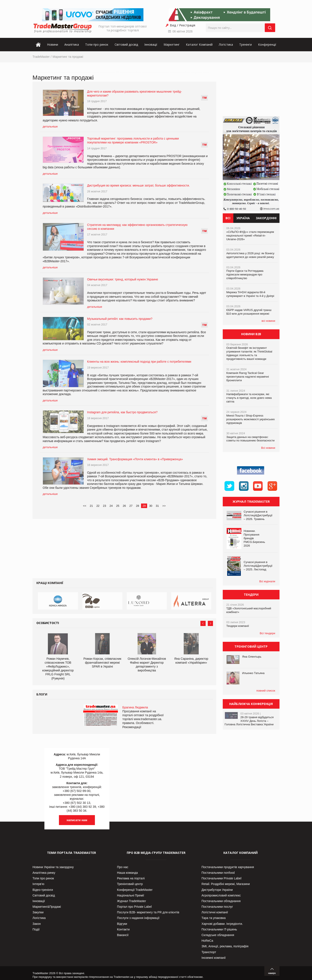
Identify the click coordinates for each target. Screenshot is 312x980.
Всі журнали (267, 581)
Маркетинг (172, 44)
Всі (228, 218)
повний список (266, 691)
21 (91, 506)
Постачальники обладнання (221, 901)
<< (85, 506)
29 (144, 506)
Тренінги (245, 44)
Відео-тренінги (43, 890)
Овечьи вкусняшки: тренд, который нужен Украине (123, 279)
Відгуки (122, 924)
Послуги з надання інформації (138, 918)
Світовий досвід (126, 44)
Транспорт (209, 952)
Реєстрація (187, 25)
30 (151, 506)
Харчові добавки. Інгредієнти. (222, 924)
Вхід (173, 25)
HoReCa (207, 941)
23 (104, 506)
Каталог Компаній (199, 44)
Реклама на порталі (131, 878)
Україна (243, 218)
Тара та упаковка (214, 918)
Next (210, 623)
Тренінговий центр (130, 884)
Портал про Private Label (134, 907)
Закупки (38, 912)
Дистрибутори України (217, 890)
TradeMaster (41, 57)
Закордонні (266, 218)
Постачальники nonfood (218, 873)
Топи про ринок (97, 44)
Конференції (267, 44)
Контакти (123, 929)
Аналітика (72, 44)
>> (164, 506)
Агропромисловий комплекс (221, 895)
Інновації (151, 44)
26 (124, 506)
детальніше (50, 126)
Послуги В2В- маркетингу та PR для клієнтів (148, 912)
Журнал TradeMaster (132, 901)
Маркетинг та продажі (68, 57)
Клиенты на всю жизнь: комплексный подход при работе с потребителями (139, 362)
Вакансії (123, 935)
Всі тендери (267, 633)
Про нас (123, 867)
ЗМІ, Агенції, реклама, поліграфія (225, 946)
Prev (203, 623)
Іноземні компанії (214, 958)
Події (36, 929)
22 (98, 506)
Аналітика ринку (44, 873)
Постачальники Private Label (221, 878)
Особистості (48, 623)
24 (111, 506)
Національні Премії (131, 895)
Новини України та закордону (53, 867)
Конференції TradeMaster (135, 890)
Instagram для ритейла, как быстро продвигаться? (122, 412)
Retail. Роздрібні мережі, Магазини (226, 884)
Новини (53, 44)
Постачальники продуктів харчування (228, 867)
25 (118, 506)
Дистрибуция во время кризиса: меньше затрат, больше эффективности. (138, 185)
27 (131, 506)
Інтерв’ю (38, 884)
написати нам (77, 820)
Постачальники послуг (217, 907)
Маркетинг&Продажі (47, 907)
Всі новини (268, 448)
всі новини (268, 321)
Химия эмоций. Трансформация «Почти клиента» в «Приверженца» (135, 459)
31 (157, 506)
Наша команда (127, 873)
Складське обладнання (218, 935)
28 (137, 506)
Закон (37, 924)
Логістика (226, 44)
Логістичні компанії (215, 912)
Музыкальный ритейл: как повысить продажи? (120, 319)
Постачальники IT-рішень (219, 929)
